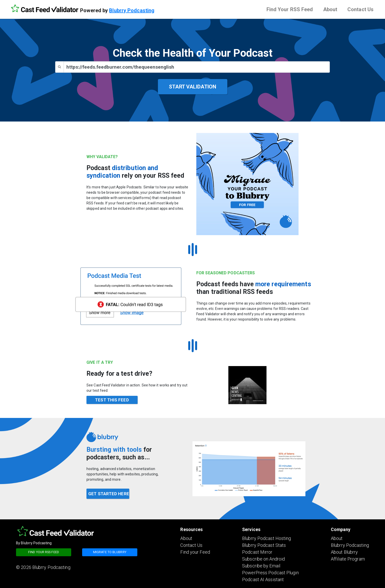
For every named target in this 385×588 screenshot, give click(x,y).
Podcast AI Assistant (263, 579)
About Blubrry (344, 552)
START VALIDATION (192, 87)
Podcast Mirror (257, 552)
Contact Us (360, 9)
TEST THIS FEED (112, 400)
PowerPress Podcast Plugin (270, 573)
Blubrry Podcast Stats (264, 545)
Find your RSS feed (44, 552)
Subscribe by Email (261, 566)
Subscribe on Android (263, 559)
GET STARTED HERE (109, 494)
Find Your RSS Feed (290, 9)
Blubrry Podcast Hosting (266, 538)
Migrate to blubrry (110, 552)
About (330, 9)
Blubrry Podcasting (132, 10)
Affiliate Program (348, 559)
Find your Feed (195, 552)
